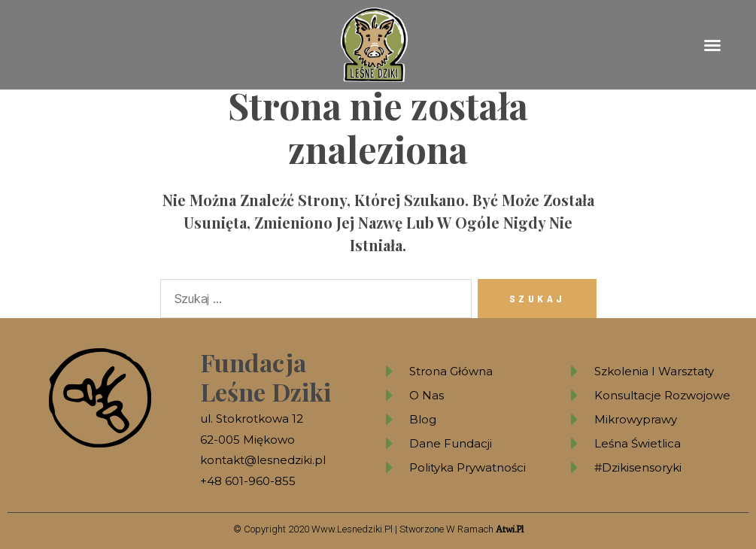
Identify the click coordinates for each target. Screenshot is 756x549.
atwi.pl (510, 529)
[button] (712, 45)
